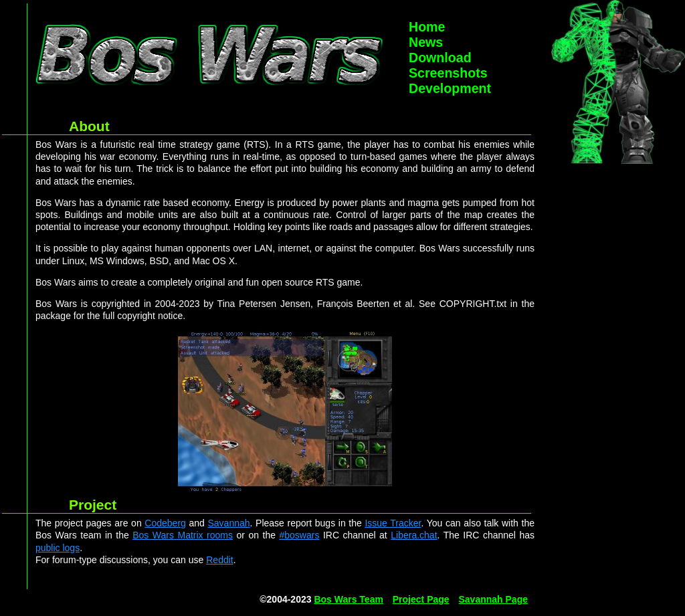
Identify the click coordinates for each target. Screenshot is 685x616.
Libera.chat (414, 535)
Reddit (219, 560)
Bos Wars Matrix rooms (183, 535)
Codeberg (165, 523)
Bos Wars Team (348, 599)
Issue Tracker (393, 523)
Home (427, 27)
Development (450, 88)
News (426, 42)
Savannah (229, 523)
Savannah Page (494, 599)
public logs (58, 548)
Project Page (421, 599)
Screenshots (448, 73)
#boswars (300, 535)
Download (440, 58)
